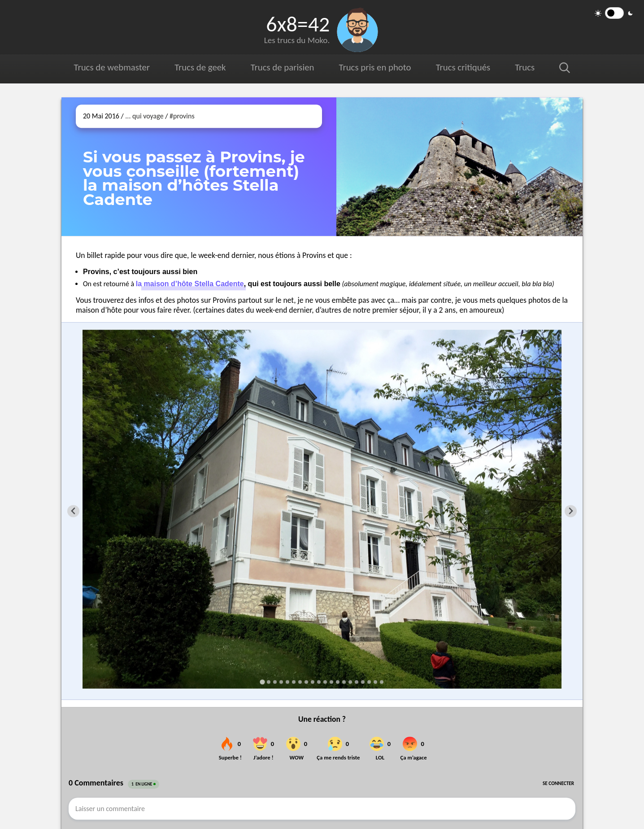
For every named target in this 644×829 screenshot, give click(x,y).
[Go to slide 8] (306, 682)
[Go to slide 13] (338, 682)
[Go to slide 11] (325, 682)
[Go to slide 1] (262, 682)
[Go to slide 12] (331, 682)
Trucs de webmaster (112, 67)
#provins (182, 116)
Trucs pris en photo (375, 67)
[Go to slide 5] (287, 682)
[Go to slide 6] (294, 682)
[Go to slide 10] (319, 682)
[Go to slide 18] (369, 682)
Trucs (525, 67)
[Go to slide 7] (300, 682)
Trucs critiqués (463, 67)
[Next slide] (571, 511)
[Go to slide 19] (375, 682)
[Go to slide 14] (344, 682)
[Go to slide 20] (382, 682)
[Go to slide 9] (313, 682)
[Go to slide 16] (357, 682)
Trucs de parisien (283, 67)
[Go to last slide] (73, 511)
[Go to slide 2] (269, 682)
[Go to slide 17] (363, 682)
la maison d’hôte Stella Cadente (190, 284)
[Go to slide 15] (350, 682)
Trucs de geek (200, 67)
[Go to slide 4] (281, 682)
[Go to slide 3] (275, 682)
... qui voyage (144, 116)
